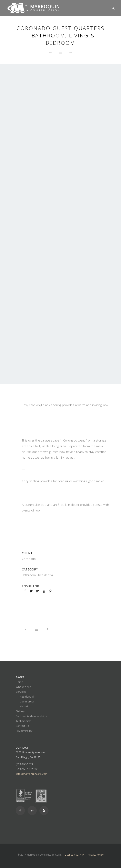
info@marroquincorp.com (32, 774)
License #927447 (74, 855)
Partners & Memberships (31, 716)
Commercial (27, 701)
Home (19, 682)
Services (21, 692)
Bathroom (29, 575)
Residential (46, 575)
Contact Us (22, 726)
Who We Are (23, 687)
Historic (24, 706)
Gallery (20, 711)
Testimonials (24, 721)
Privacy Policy (24, 731)
